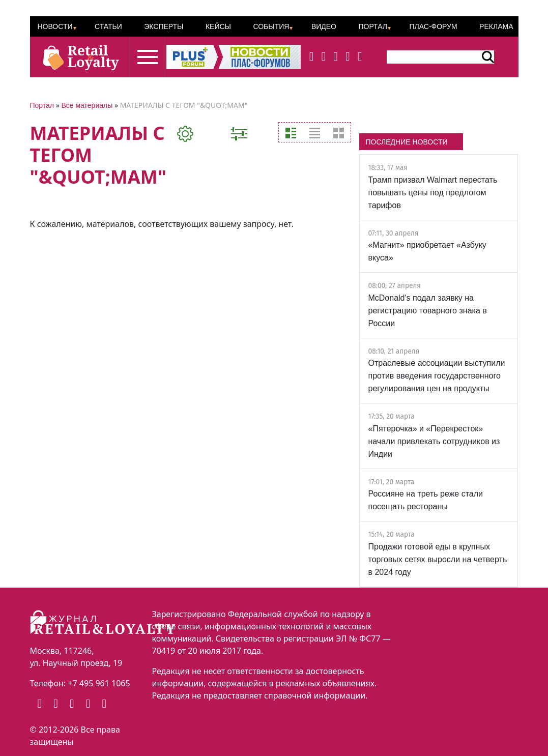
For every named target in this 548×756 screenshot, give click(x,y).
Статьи (108, 26)
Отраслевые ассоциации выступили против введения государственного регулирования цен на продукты (436, 376)
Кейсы (218, 26)
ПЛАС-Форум (433, 26)
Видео (324, 26)
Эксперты (164, 26)
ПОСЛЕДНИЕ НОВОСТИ (406, 142)
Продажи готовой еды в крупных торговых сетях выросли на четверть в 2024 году (437, 559)
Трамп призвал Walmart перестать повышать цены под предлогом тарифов (432, 193)
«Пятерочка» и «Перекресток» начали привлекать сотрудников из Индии (434, 441)
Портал (373, 26)
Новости (55, 26)
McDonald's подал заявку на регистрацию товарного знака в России (427, 311)
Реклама (496, 26)
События (271, 26)
